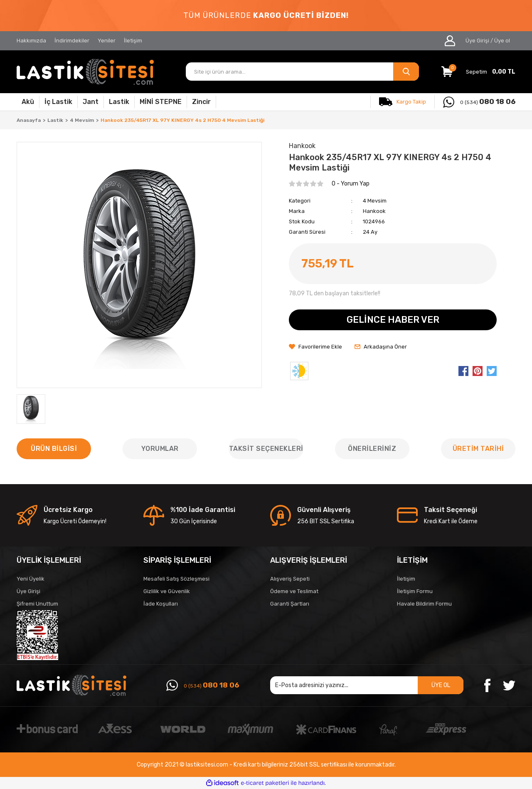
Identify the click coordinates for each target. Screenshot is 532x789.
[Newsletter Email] (367, 685)
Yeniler (107, 41)
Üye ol (502, 41)
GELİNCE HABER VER (393, 320)
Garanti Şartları (290, 604)
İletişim (133, 41)
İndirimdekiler (72, 41)
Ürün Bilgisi (54, 449)
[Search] (303, 72)
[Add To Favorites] (315, 347)
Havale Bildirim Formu (424, 604)
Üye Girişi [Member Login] (477, 41)
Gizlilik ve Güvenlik (167, 591)
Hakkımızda (31, 41)
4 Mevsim (375, 201)
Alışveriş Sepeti (290, 579)
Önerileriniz (372, 449)
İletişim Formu (415, 591)
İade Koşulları (161, 604)
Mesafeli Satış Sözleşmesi (176, 579)
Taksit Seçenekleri (266, 449)
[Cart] (478, 72)
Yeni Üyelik (31, 579)
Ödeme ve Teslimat (294, 591)
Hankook (374, 211)
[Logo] (85, 72)
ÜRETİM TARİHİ (478, 449)
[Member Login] (450, 41)
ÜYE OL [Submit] (441, 685)
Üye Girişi (28, 591)
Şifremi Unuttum (37, 604)
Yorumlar (160, 449)
